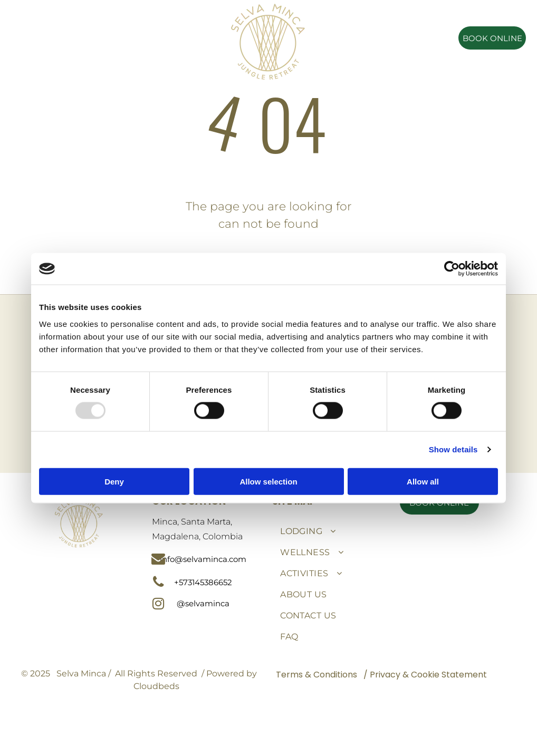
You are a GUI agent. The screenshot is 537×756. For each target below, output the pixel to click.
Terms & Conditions (317, 675)
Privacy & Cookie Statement (428, 675)
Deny (114, 481)
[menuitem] (117, 21)
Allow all (423, 481)
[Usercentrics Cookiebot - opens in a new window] (452, 269)
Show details (453, 449)
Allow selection (268, 481)
